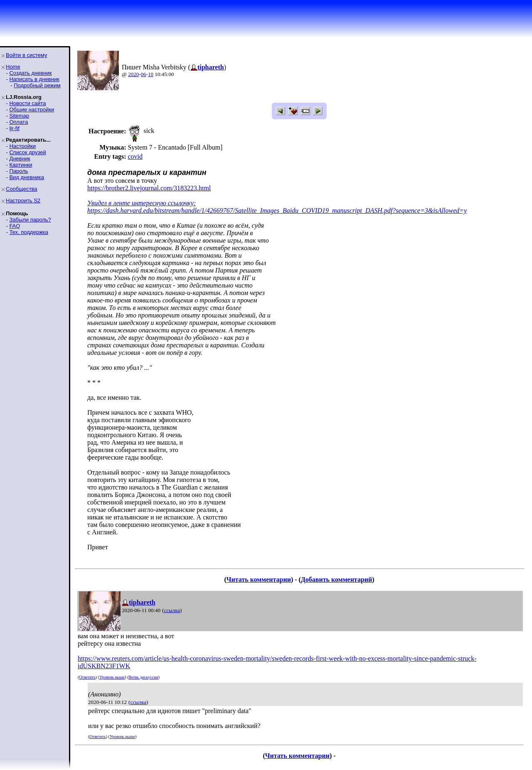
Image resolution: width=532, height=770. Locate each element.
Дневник (20, 159)
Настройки (22, 146)
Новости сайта (27, 103)
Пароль (18, 171)
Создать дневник (30, 73)
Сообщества (22, 189)
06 (144, 74)
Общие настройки (32, 109)
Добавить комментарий (336, 579)
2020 (133, 74)
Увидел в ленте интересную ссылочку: (142, 203)
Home (13, 67)
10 (151, 74)
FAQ (15, 226)
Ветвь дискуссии (143, 677)
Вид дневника (27, 177)
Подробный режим (37, 85)
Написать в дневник (34, 79)
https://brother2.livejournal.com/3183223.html (149, 188)
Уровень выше (112, 677)
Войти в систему (26, 55)
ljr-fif (14, 128)
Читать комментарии (259, 579)
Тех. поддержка (28, 232)
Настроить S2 (23, 200)
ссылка (172, 610)
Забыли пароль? (30, 220)
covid (135, 156)
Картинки (21, 165)
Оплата (18, 122)
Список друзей (27, 152)
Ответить (87, 677)
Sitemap (19, 116)
